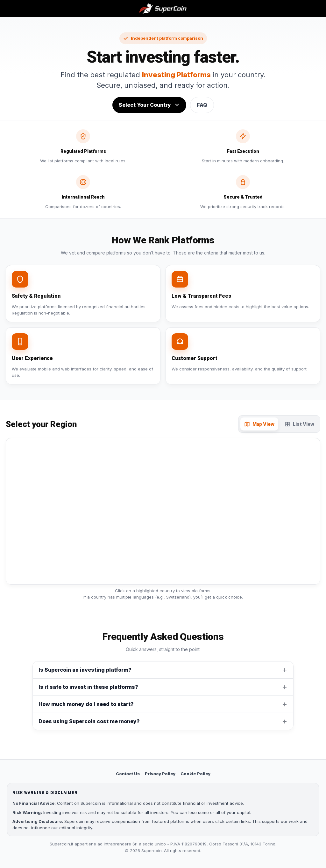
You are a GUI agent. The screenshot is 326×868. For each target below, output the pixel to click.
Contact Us (128, 774)
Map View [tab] (259, 424)
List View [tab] (299, 424)
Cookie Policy (195, 774)
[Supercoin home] (163, 9)
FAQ (202, 105)
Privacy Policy (160, 774)
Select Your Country (149, 105)
